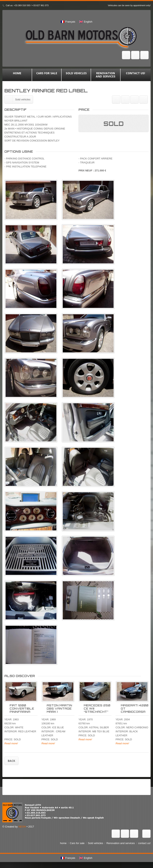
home (17, 75)
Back (11, 761)
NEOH (22, 827)
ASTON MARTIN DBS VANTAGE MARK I (59, 708)
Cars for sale (47, 75)
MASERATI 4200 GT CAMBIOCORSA (135, 708)
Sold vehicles (76, 75)
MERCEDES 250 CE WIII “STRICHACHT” (97, 708)
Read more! (11, 743)
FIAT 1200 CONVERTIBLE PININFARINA (22, 708)
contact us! (135, 75)
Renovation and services (106, 75)
